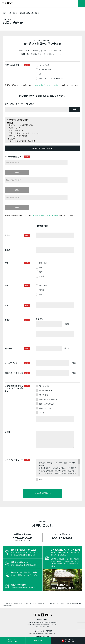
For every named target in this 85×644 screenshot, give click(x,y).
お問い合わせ (13, 13)
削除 (74, 162)
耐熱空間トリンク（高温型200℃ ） (42, 125)
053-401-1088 (44, 607)
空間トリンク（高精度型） (42, 136)
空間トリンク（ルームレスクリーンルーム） (42, 133)
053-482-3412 (23, 509)
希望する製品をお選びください (42, 120)
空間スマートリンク (42, 131)
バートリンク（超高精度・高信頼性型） (42, 141)
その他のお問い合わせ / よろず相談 (45, 85)
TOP (4, 13)
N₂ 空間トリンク (42, 128)
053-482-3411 (44, 598)
